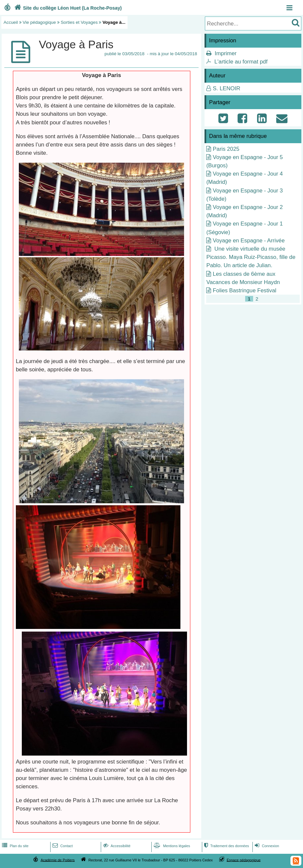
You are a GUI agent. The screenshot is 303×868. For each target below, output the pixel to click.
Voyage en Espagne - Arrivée (249, 241)
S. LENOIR (227, 88)
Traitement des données (226, 846)
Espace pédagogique (244, 860)
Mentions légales (171, 846)
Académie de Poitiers (58, 860)
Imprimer (226, 53)
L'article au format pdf (241, 62)
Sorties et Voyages (79, 22)
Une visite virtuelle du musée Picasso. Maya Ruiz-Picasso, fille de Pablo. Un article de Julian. (251, 257)
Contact (62, 846)
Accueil (11, 22)
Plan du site (15, 846)
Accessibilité (116, 846)
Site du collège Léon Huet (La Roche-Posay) (67, 8)
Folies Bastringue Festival (245, 290)
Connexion (266, 846)
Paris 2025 (226, 149)
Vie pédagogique (39, 22)
